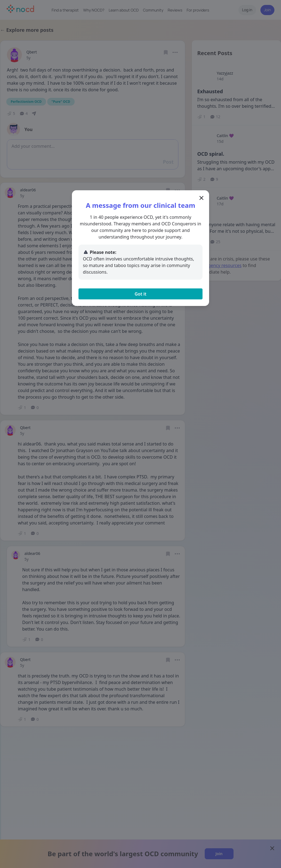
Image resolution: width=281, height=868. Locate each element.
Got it (140, 294)
